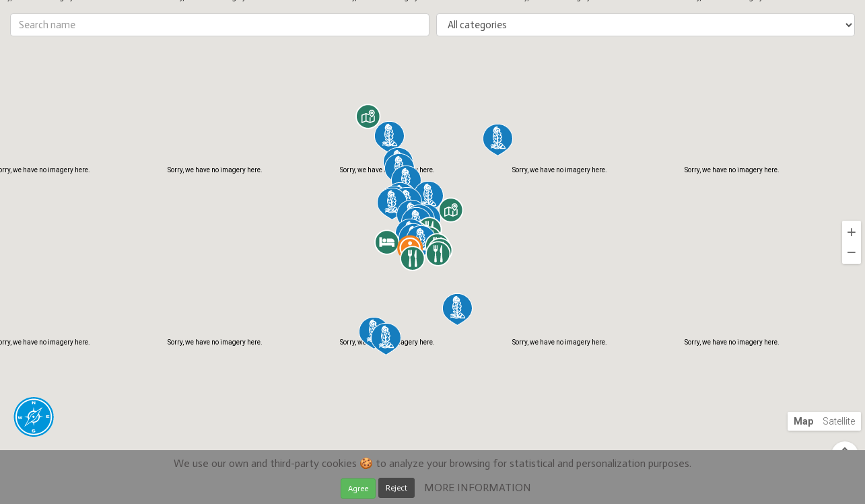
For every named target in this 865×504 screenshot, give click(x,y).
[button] (389, 137)
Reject (396, 488)
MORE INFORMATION (478, 488)
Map (803, 421)
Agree (358, 489)
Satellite (839, 421)
